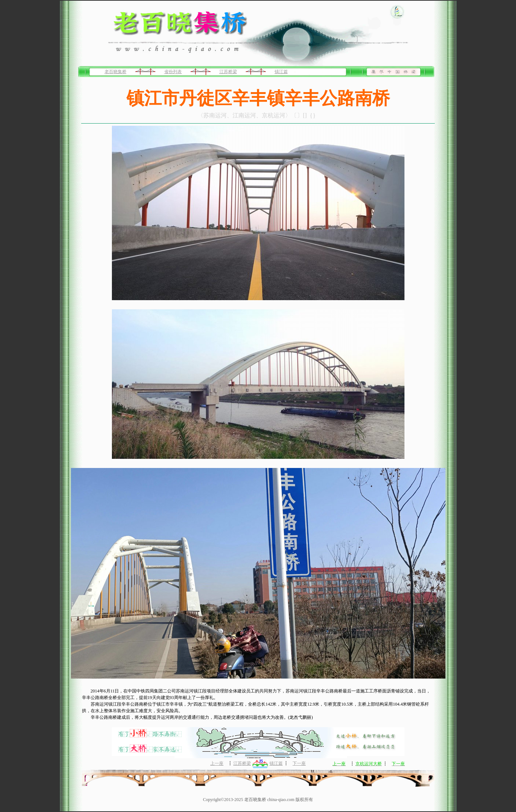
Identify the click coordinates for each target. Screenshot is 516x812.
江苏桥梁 (228, 72)
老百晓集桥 (116, 72)
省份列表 (173, 72)
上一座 (217, 763)
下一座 (299, 763)
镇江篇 (281, 72)
